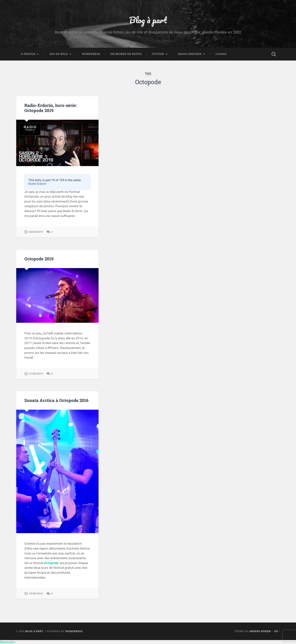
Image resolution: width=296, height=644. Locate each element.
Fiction (158, 54)
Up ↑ (277, 631)
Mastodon (8, 642)
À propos (28, 54)
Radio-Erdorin (190, 54)
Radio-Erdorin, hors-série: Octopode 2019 (50, 108)
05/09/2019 (36, 232)
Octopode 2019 (39, 259)
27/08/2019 (36, 374)
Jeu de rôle (59, 54)
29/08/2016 (36, 594)
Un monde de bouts (126, 54)
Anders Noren (260, 631)
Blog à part (148, 20)
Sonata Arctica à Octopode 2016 (56, 400)
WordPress (91, 54)
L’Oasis (221, 54)
